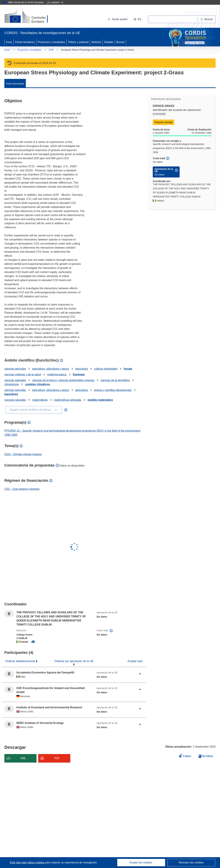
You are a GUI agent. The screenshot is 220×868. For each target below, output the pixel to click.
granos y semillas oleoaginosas (113, 390)
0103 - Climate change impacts (23, 454)
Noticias (96, 42)
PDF (57, 758)
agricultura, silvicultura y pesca (51, 369)
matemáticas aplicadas (68, 400)
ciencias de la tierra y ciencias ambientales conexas (63, 380)
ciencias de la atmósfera (115, 380)
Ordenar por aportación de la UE (74, 661)
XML (23, 758)
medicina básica (57, 374)
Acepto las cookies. (141, 862)
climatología (12, 384)
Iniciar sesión (118, 19)
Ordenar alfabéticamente (21, 661)
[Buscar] (207, 19)
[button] (137, 19)
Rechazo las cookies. (191, 862)
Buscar (120, 42)
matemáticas (40, 400)
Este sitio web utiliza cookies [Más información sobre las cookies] (27, 862)
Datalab (109, 42)
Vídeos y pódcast (78, 42)
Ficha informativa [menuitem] (15, 84)
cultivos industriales (106, 369)
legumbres (11, 394)
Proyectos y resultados (51, 42)
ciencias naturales (15, 380)
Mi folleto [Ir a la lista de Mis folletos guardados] (206, 756)
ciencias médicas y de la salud (23, 374)
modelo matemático (100, 400)
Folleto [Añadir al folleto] (185, 756)
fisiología (79, 374)
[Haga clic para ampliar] (140, 674)
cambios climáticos (38, 384)
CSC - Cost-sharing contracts (22, 489)
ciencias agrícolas (15, 369)
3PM (51, 50)
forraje (128, 369)
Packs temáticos (25, 42)
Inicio (9, 42)
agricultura (82, 369)
